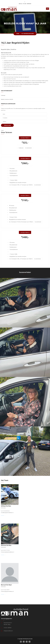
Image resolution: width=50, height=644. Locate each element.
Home (18, 34)
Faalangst (3, 95)
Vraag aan (7, 125)
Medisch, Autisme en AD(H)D (7, 99)
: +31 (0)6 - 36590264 (27, 4)
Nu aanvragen (28, 148)
